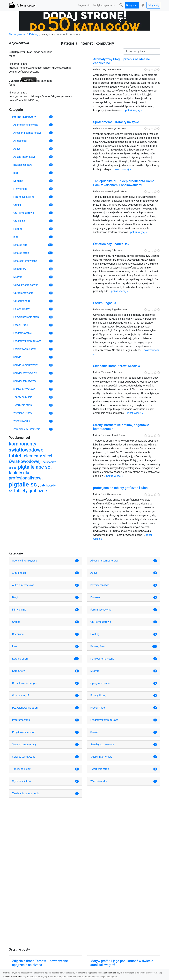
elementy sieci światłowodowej (31, 459)
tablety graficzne (30, 491)
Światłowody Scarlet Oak (111, 244)
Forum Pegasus (105, 303)
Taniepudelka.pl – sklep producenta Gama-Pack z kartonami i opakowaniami (124, 183)
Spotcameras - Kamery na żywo (116, 122)
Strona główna (17, 34)
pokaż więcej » (134, 110)
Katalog (34, 34)
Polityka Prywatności (12, 977)
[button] (121, 5)
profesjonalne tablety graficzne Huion (120, 488)
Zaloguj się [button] (153, 5)
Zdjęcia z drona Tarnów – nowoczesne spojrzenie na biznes (40, 963)
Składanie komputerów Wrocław (117, 366)
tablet (16, 456)
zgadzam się (110, 973)
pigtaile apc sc (35, 467)
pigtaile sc (24, 484)
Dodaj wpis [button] (132, 5)
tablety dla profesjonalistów (26, 475)
